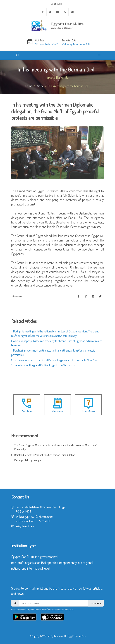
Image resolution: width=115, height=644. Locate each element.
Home (29, 86)
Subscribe (96, 603)
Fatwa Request (58, 411)
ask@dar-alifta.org (26, 526)
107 (33, 517)
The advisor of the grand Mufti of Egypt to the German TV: (44, 365)
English (57, 4)
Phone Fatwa (27, 411)
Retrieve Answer (88, 411)
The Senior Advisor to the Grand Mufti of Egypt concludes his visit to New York (54, 360)
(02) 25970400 (45, 517)
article (40, 86)
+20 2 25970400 (40, 521)
